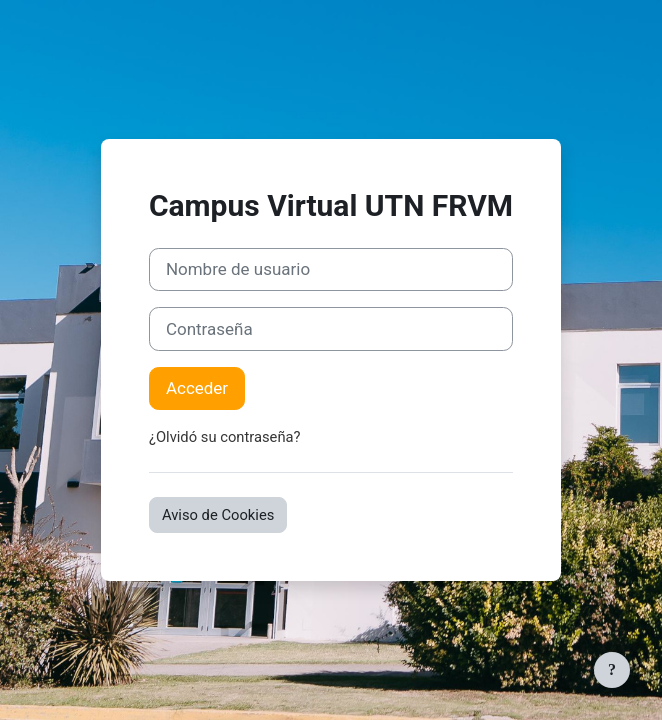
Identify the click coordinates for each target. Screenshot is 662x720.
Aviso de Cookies (218, 515)
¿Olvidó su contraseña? (225, 437)
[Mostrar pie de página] (612, 670)
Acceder (197, 388)
